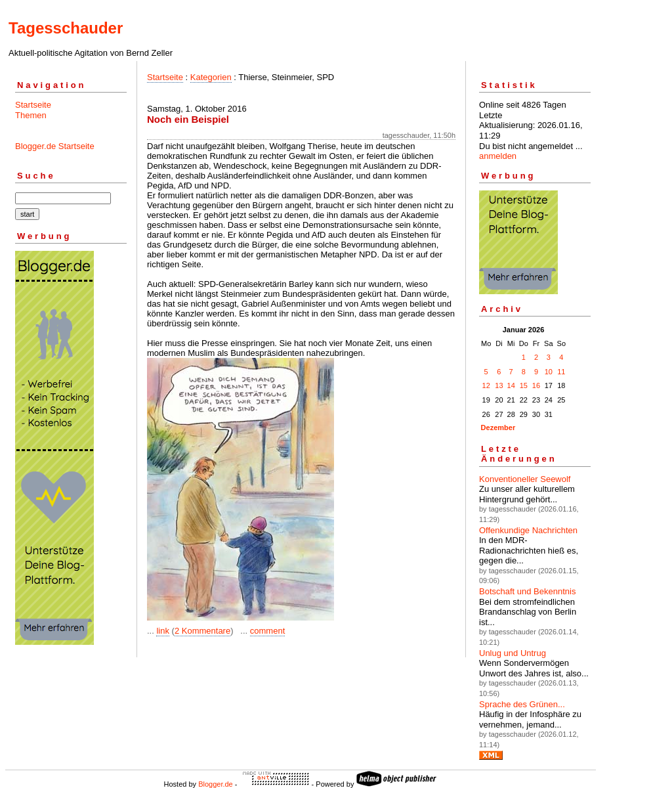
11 (561, 372)
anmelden (498, 156)
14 (511, 385)
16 (536, 385)
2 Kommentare (202, 631)
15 (524, 385)
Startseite (33, 105)
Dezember (498, 427)
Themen (31, 115)
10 (549, 372)
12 (486, 385)
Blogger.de (216, 784)
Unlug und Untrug (513, 653)
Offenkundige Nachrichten (528, 530)
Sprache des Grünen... (522, 704)
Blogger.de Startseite (55, 146)
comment (267, 631)
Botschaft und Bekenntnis (527, 591)
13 (499, 385)
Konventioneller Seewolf (525, 479)
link (163, 631)
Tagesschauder (66, 28)
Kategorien (211, 77)
